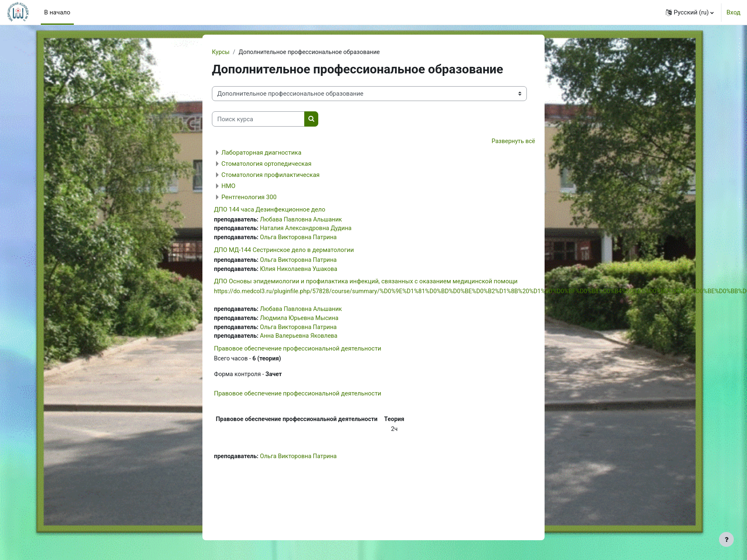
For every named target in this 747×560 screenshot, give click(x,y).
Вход (733, 12)
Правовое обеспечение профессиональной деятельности (298, 352)
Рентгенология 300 (249, 198)
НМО (228, 186)
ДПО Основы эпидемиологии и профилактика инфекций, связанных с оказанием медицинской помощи (366, 284)
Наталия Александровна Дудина (309, 230)
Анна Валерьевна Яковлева (302, 340)
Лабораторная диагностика (261, 153)
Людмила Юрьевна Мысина (302, 321)
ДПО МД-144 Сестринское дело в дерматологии (284, 252)
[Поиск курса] (258, 119)
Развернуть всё (513, 142)
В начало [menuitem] (57, 12)
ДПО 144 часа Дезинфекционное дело (270, 210)
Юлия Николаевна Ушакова (301, 271)
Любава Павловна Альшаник (304, 220)
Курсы (221, 52)
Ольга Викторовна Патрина (301, 239)
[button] (690, 12)
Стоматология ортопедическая (267, 164)
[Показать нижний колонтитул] (726, 539)
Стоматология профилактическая (270, 175)
